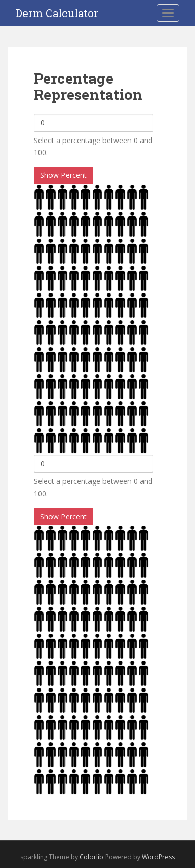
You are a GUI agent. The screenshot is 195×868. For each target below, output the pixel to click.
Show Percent (63, 175)
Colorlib (92, 857)
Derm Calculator (57, 13)
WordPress (158, 857)
